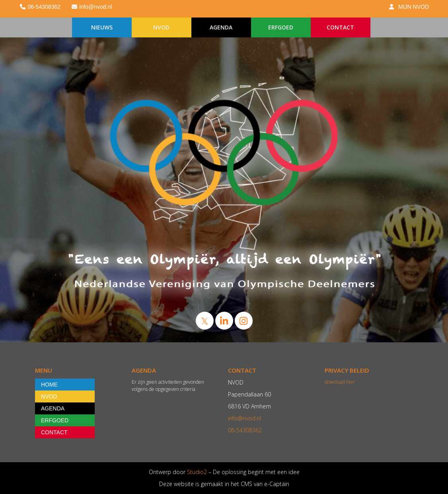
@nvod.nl (244, 418)
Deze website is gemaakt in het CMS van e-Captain (224, 484)
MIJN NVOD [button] (409, 7)
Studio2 (196, 472)
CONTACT (340, 27)
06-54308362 (245, 430)
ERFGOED (281, 27)
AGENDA (221, 27)
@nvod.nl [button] (91, 7)
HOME (49, 385)
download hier (340, 382)
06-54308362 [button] (40, 7)
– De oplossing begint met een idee (253, 472)
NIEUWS (102, 27)
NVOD (161, 27)
